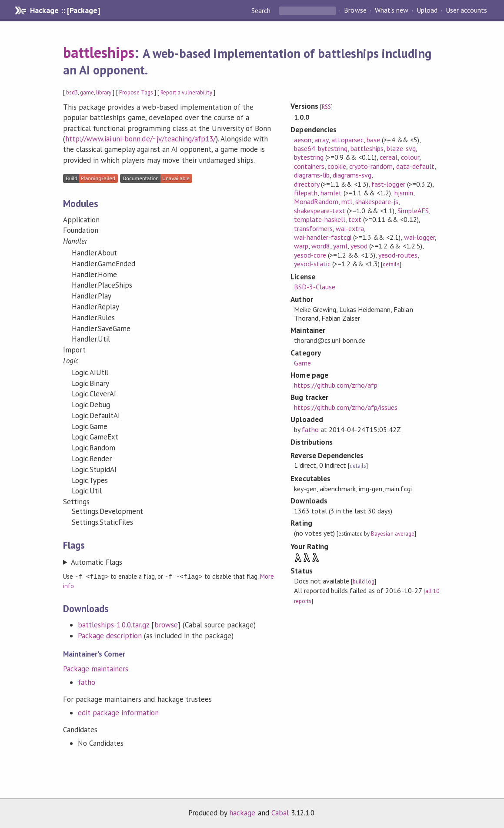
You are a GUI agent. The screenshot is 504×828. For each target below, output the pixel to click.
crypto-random (371, 166)
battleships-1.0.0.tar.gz (114, 624)
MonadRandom (316, 201)
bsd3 (72, 92)
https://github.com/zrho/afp (336, 385)
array (321, 140)
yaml (340, 246)
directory (307, 184)
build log (364, 582)
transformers (313, 228)
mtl (347, 201)
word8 (321, 246)
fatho (87, 682)
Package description (110, 635)
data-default (415, 166)
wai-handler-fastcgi (323, 237)
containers (309, 166)
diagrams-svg (352, 175)
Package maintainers (96, 668)
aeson (303, 140)
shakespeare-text (320, 211)
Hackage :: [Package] (65, 10)
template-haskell (320, 219)
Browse (355, 10)
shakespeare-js (377, 201)
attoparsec (347, 140)
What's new (392, 10)
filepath (306, 193)
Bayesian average (392, 534)
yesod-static (312, 264)
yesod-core (310, 255)
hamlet (331, 193)
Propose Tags (136, 92)
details (391, 264)
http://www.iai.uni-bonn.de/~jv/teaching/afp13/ (140, 139)
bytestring (309, 157)
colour (410, 157)
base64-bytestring (321, 148)
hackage (242, 812)
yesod (359, 246)
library (104, 92)
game (87, 92)
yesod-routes (398, 255)
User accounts (466, 10)
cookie (337, 166)
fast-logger (388, 184)
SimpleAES (413, 211)
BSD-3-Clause (315, 287)
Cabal (280, 812)
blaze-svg (401, 148)
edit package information (118, 712)
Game (302, 363)
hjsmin (404, 193)
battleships (99, 52)
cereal (389, 157)
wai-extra (350, 228)
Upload (427, 10)
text (355, 219)
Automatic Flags (97, 562)
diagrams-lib (312, 175)
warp (301, 246)
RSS (326, 107)
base (373, 140)
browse (166, 624)
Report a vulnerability (186, 92)
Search (262, 10)
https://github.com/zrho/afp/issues (346, 407)
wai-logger (419, 237)
